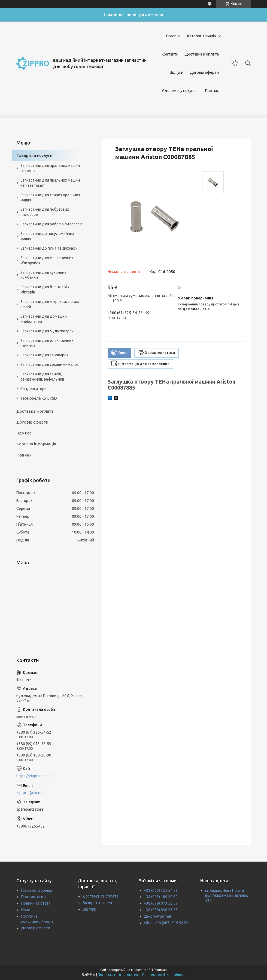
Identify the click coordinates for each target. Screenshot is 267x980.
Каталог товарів (202, 36)
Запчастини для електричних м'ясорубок (47, 260)
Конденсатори (34, 389)
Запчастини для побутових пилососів (45, 212)
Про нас (212, 91)
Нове (26, 910)
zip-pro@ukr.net (30, 793)
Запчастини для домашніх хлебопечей (44, 319)
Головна (173, 36)
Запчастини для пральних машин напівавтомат (50, 183)
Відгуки (177, 72)
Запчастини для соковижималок (50, 365)
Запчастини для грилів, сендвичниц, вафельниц (42, 377)
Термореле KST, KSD (39, 398)
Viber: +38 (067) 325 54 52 (166, 923)
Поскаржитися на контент (119, 975)
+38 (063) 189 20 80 (161, 897)
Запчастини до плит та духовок (49, 248)
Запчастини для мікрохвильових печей (50, 304)
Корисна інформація (36, 444)
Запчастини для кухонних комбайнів (43, 275)
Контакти (170, 54)
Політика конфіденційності (164, 975)
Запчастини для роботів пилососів (51, 224)
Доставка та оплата (100, 896)
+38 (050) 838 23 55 (161, 910)
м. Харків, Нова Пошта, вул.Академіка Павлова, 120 (227, 896)
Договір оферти (204, 72)
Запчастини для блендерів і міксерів (45, 290)
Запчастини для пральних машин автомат (50, 168)
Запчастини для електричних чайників (47, 343)
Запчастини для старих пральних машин (50, 197)
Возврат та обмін (98, 903)
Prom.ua (160, 970)
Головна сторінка (37, 890)
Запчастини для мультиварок (47, 331)
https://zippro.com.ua (34, 776)
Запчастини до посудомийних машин (47, 236)
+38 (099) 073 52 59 (161, 903)
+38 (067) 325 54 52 (161, 890)
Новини (24, 455)
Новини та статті (36, 903)
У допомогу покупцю (180, 91)
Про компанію (34, 897)
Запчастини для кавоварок (44, 355)
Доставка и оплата (202, 54)
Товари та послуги (34, 155)
